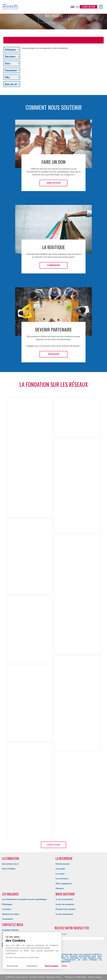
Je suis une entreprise (65, 904)
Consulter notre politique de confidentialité (22, 957)
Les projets (60, 869)
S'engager (54, 354)
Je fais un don (88, 7)
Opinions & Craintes (11, 914)
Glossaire (60, 888)
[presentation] (76, 948)
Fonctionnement (63, 864)
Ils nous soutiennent (64, 914)
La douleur (7, 909)
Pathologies (7, 904)
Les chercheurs (62, 879)
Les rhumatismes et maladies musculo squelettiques (24, 899)
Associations (8, 919)
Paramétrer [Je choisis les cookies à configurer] (32, 966)
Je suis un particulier (64, 899)
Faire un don (53, 183)
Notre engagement (64, 884)
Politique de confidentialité (75, 977)
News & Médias (9, 869)
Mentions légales (95, 977)
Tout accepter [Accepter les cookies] (52, 966)
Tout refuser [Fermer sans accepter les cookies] (12, 966)
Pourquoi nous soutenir (66, 909)
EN (75, 7)
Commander (53, 265)
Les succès (60, 874)
